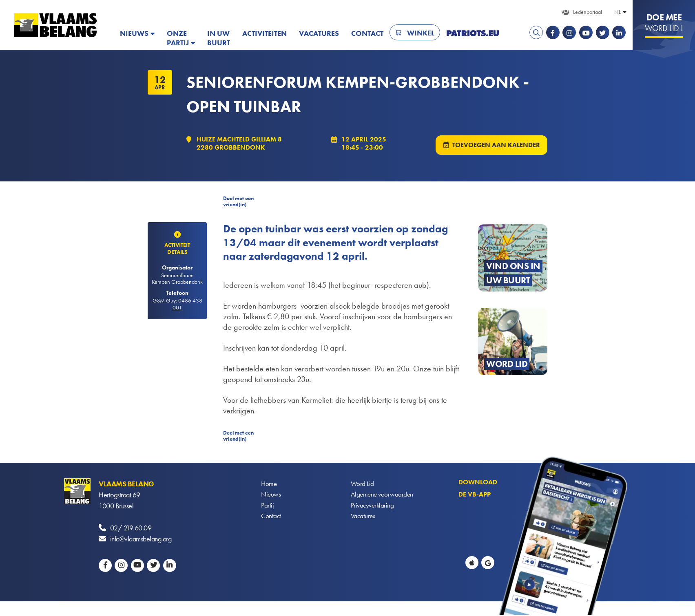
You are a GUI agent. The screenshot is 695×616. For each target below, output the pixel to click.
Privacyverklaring (373, 507)
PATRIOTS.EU (473, 33)
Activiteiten (264, 33)
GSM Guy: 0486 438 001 (177, 305)
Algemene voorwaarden (383, 496)
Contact (367, 33)
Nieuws (134, 33)
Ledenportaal (588, 12)
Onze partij (178, 38)
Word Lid (363, 485)
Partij (267, 507)
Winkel (421, 33)
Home (269, 485)
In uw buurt (219, 38)
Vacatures (319, 33)
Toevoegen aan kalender (496, 145)
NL (618, 12)
